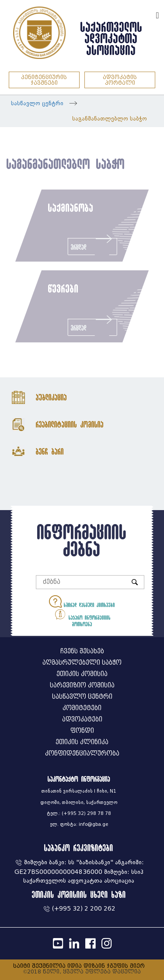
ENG (146, 14)
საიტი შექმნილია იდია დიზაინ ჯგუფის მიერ (79, 966)
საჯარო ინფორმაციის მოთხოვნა (82, 617)
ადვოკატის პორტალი (120, 80)
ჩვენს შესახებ (82, 651)
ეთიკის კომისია (82, 674)
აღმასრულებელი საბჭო (82, 663)
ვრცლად (92, 244)
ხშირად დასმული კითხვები (82, 602)
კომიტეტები (82, 708)
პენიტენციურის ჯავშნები (44, 80)
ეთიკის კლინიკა (82, 742)
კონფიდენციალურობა (82, 754)
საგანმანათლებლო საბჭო (110, 119)
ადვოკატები (82, 719)
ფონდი (82, 731)
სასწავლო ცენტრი (37, 103)
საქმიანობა (71, 207)
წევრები (63, 288)
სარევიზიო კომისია (82, 685)
